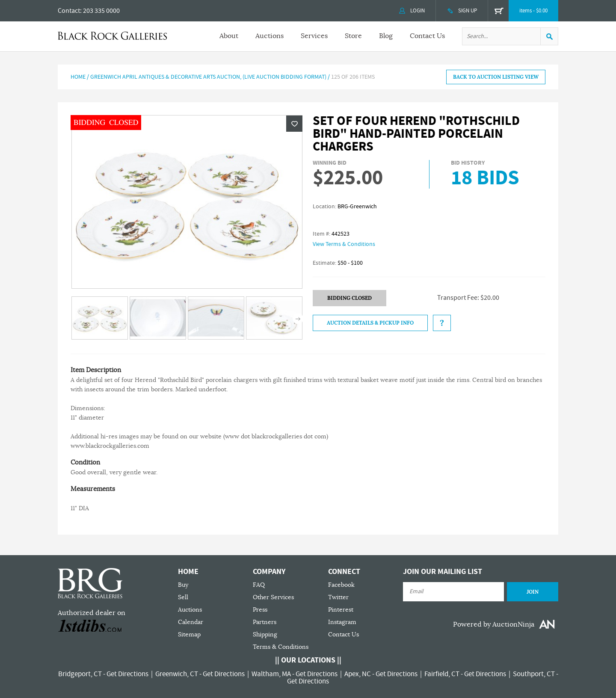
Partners (265, 622)
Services (314, 36)
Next (298, 319)
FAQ (259, 585)
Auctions (269, 36)
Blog (386, 36)
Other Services (273, 597)
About (229, 36)
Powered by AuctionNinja (494, 624)
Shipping (265, 634)
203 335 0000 (101, 11)
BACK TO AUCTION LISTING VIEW (496, 77)
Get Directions (127, 674)
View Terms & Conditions (344, 244)
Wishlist (294, 124)
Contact (69, 11)
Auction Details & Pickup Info (370, 323)
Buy (183, 585)
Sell (183, 597)
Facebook (341, 585)
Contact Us (427, 36)
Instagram (342, 622)
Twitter (338, 597)
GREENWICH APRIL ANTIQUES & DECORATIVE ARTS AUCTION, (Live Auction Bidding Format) (208, 77)
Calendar (191, 622)
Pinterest (341, 610)
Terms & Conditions (281, 647)
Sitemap (189, 634)
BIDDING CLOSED (349, 298)
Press (260, 610)
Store (353, 36)
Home (78, 77)
